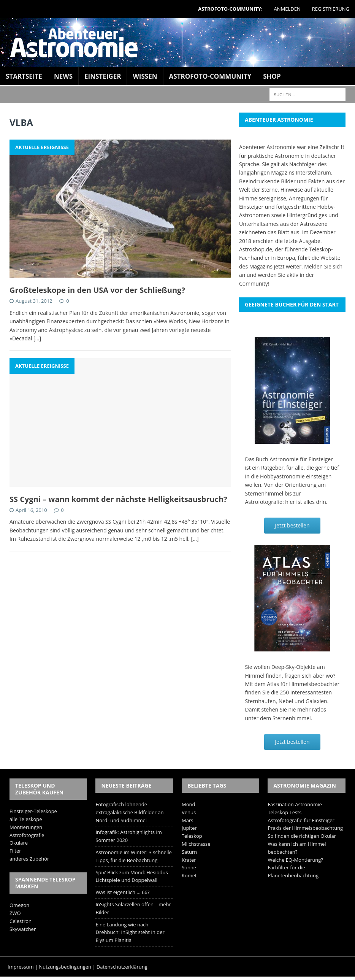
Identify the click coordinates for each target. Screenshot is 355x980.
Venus (189, 812)
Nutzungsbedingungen (65, 967)
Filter (15, 851)
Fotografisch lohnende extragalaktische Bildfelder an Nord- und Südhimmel (129, 812)
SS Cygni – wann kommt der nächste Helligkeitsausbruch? (118, 499)
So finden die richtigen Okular (302, 836)
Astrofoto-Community (210, 76)
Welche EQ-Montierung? (295, 860)
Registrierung (331, 9)
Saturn (189, 852)
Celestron (21, 921)
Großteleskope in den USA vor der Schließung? (97, 290)
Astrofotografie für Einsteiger (301, 820)
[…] (37, 338)
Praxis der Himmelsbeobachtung (305, 828)
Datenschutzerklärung (122, 967)
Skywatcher (23, 929)
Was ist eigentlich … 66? (122, 892)
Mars (187, 820)
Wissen (145, 76)
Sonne (189, 867)
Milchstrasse (196, 844)
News (63, 76)
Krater (189, 860)
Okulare (19, 843)
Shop (272, 76)
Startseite (24, 76)
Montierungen (26, 827)
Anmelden (287, 9)
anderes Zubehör (29, 859)
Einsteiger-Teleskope (33, 811)
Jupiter (189, 828)
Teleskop (192, 836)
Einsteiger (103, 76)
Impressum (21, 967)
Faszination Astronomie (295, 804)
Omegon (19, 905)
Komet (189, 875)
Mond (188, 804)
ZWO (15, 913)
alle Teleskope (26, 819)
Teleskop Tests (284, 812)
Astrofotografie (27, 835)
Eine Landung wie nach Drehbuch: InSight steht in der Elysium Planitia (130, 932)
